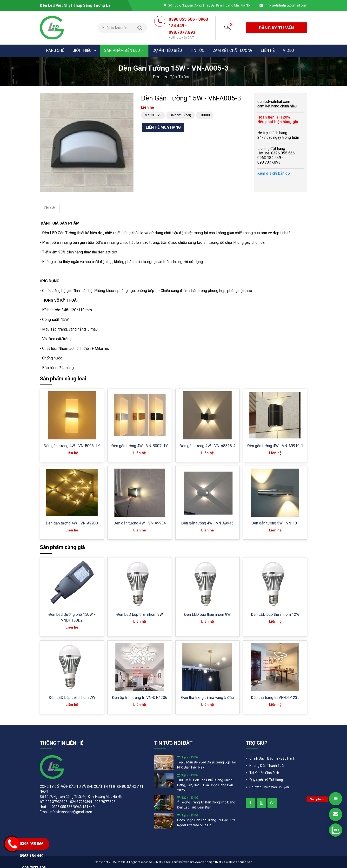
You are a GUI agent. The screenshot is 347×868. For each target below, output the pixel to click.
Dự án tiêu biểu (167, 50)
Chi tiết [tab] (50, 208)
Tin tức (197, 50)
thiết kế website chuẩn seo (234, 862)
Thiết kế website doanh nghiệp (193, 862)
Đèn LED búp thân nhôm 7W (72, 698)
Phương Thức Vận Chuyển (269, 787)
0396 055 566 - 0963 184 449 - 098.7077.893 (188, 28)
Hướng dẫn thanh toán (267, 766)
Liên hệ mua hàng (163, 127)
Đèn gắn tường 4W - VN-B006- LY (72, 446)
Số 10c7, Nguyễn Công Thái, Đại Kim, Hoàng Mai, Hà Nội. (210, 5)
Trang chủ (54, 50)
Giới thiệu (84, 50)
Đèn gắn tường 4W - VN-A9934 (140, 523)
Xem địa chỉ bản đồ (274, 173)
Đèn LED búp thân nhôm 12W (275, 614)
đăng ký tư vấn (276, 28)
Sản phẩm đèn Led (124, 50)
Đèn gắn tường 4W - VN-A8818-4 (207, 446)
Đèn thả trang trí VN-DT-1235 (275, 698)
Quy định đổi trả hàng (266, 780)
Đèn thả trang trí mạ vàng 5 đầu (207, 698)
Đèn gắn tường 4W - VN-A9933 (72, 523)
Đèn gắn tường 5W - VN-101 (275, 523)
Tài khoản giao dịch (264, 773)
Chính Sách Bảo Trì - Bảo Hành (272, 758)
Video (288, 50)
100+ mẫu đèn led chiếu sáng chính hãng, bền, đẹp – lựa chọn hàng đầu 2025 (205, 785)
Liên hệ (268, 50)
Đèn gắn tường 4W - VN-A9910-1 (275, 446)
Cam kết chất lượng (233, 50)
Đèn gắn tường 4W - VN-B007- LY (140, 446)
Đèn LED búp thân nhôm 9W (140, 614)
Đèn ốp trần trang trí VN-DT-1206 (140, 698)
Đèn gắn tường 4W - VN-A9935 (207, 523)
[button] (129, 98)
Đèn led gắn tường (172, 77)
